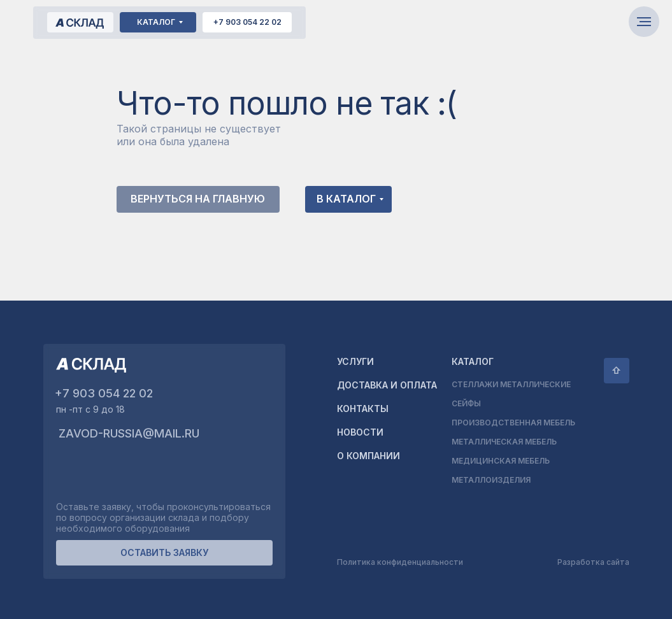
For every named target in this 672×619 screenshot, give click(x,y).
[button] (164, 553)
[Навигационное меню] (644, 22)
